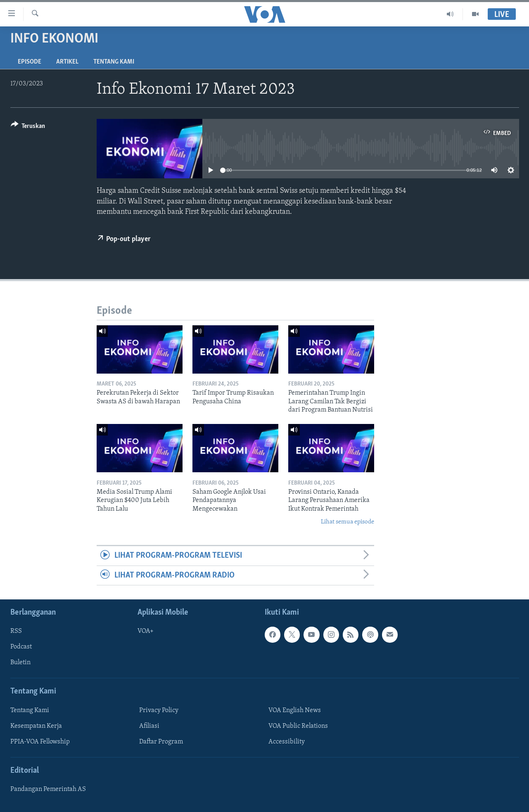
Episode (30, 62)
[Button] (28, 127)
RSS (16, 631)
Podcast (21, 647)
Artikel (67, 62)
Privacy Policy (159, 710)
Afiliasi (149, 726)
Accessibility (287, 742)
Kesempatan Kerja (36, 726)
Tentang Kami (114, 62)
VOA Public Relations (298, 726)
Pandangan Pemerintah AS (48, 789)
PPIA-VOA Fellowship (40, 742)
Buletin (20, 663)
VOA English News (295, 710)
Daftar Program (161, 742)
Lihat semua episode (348, 522)
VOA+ (146, 631)
